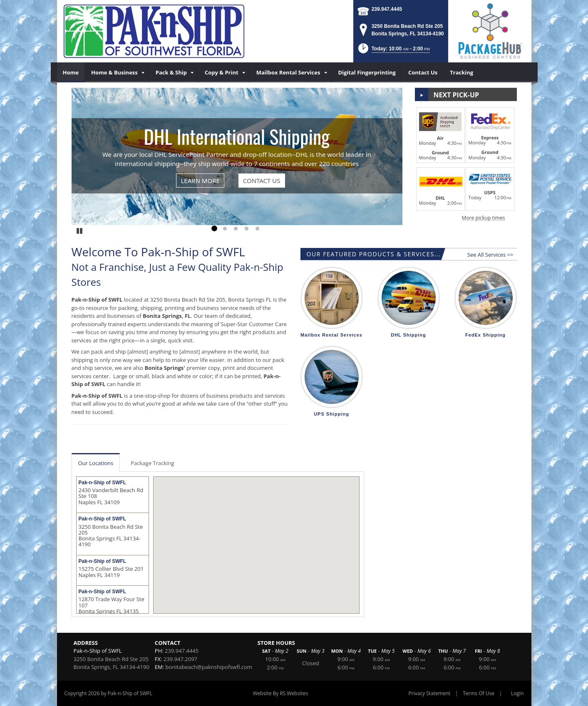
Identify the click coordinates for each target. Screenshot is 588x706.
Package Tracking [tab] (152, 463)
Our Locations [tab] (96, 463)
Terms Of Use (479, 693)
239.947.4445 (387, 9)
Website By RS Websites (280, 693)
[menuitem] (71, 72)
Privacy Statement (430, 693)
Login (517, 693)
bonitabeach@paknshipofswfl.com (209, 667)
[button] (393, 51)
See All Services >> (490, 255)
